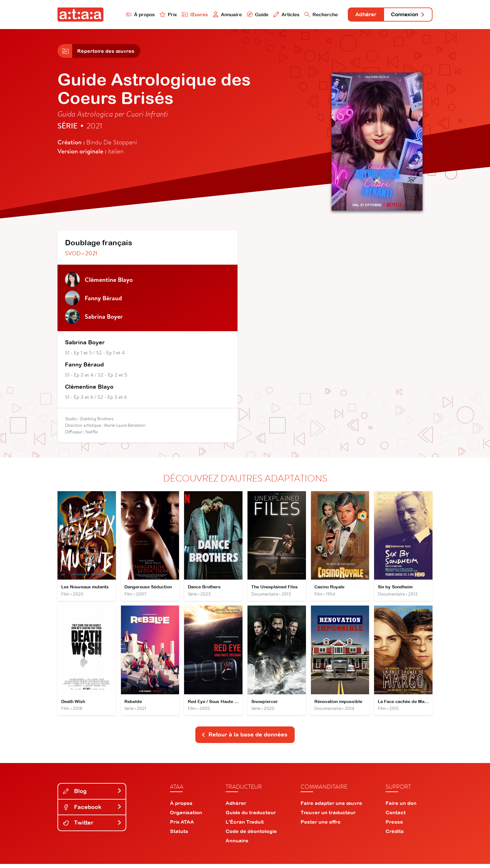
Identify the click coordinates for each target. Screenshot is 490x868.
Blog (92, 795)
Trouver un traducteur (328, 816)
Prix (161, 15)
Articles (280, 15)
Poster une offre (321, 826)
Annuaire (221, 15)
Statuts (179, 835)
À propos (133, 15)
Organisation (186, 816)
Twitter (92, 827)
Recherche (315, 15)
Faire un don (401, 807)
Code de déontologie (251, 835)
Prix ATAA (182, 826)
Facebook (92, 811)
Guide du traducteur (251, 816)
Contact (396, 816)
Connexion (407, 15)
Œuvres (188, 15)
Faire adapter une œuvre (331, 807)
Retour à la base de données (244, 738)
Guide (251, 15)
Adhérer (361, 15)
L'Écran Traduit (245, 826)
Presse (394, 826)
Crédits (395, 835)
